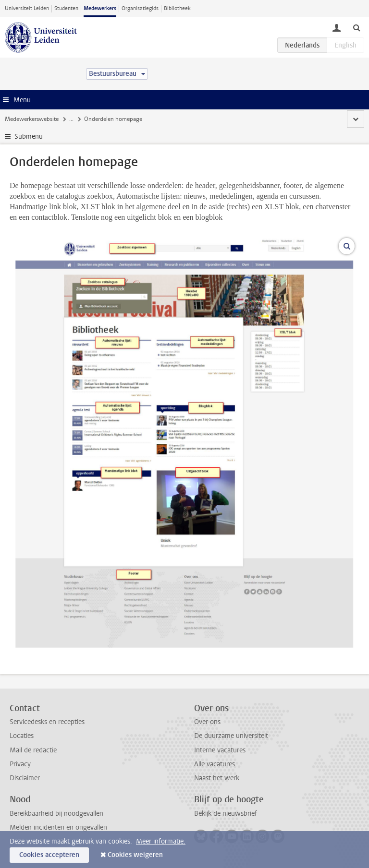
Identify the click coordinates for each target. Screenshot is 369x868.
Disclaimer (25, 778)
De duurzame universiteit (231, 736)
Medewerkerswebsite (32, 119)
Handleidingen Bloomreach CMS (111, 119)
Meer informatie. (161, 841)
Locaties (22, 736)
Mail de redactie (33, 750)
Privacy (20, 764)
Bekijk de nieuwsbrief (226, 814)
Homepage (270, 119)
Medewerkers (100, 8)
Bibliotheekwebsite (221, 119)
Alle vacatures (215, 764)
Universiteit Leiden (27, 8)
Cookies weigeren (135, 855)
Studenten (66, 8)
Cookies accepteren (49, 855)
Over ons (207, 722)
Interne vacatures (220, 750)
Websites (174, 119)
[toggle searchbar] (357, 27)
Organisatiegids (140, 8)
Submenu (29, 137)
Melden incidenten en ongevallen (58, 827)
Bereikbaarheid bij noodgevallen (56, 814)
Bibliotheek (177, 8)
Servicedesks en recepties (47, 722)
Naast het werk (217, 778)
